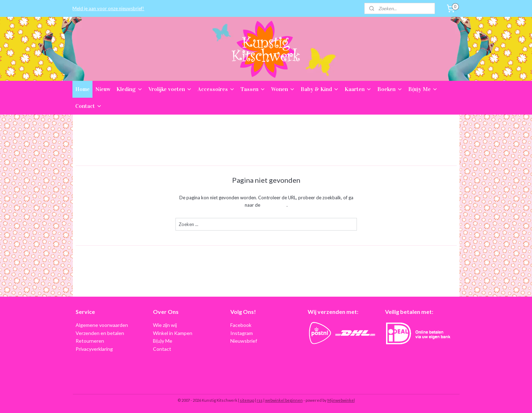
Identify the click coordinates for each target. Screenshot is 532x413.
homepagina (274, 205)
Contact (89, 106)
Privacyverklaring (94, 349)
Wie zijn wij (165, 325)
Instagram (242, 333)
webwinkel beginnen (284, 400)
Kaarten (358, 89)
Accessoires (216, 89)
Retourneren (90, 341)
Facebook (241, 325)
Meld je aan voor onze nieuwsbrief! (108, 8)
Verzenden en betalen (100, 333)
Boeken (390, 89)
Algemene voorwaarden (102, 325)
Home (82, 89)
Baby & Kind (320, 89)
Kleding (130, 89)
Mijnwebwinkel (341, 400)
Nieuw (103, 89)
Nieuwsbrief (244, 341)
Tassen (253, 89)
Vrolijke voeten (170, 89)
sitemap (247, 400)
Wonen (283, 89)
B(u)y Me (423, 89)
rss (260, 400)
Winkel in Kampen (173, 333)
